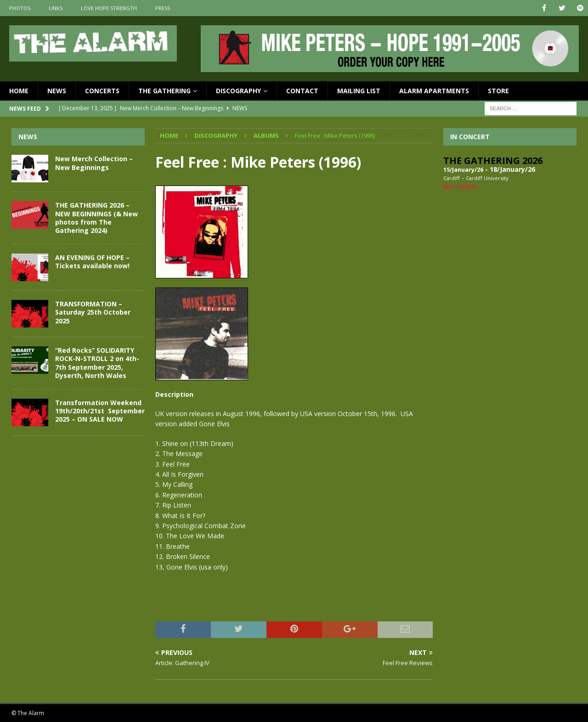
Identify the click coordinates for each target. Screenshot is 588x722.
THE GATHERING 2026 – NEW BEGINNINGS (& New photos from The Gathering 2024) (96, 218)
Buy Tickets (461, 187)
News (57, 91)
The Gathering (164, 91)
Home (19, 91)
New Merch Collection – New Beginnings (94, 163)
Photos (20, 8)
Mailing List (359, 91)
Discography (238, 91)
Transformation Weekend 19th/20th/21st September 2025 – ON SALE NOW (100, 411)
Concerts (102, 91)
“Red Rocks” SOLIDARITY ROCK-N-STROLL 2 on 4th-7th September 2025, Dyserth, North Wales (97, 363)
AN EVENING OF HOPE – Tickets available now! (92, 262)
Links (56, 8)
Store (498, 91)
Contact (302, 91)
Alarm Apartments (434, 91)
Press (163, 8)
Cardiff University (487, 178)
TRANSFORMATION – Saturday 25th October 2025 (93, 312)
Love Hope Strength (109, 8)
